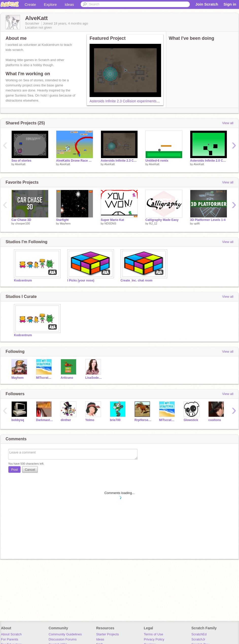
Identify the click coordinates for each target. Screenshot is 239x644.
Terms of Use (154, 634)
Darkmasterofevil (45, 420)
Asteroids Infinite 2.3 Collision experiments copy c (129, 101)
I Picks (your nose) (81, 280)
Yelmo (90, 420)
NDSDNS (110, 223)
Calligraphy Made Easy (162, 220)
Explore (50, 4)
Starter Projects (108, 634)
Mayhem (65, 223)
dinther (66, 420)
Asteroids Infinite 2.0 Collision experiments (209, 161)
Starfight (62, 220)
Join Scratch (207, 4)
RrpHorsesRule (143, 420)
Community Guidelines (65, 634)
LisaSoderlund (94, 378)
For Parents (10, 639)
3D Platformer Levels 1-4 (208, 220)
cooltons (215, 420)
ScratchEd (199, 634)
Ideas (69, 4)
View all (228, 123)
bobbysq (18, 420)
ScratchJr (198, 639)
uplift (197, 223)
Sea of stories (21, 161)
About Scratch (11, 634)
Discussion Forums (63, 639)
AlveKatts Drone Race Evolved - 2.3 (75, 161)
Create (30, 4)
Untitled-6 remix (157, 161)
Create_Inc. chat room (136, 280)
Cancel (30, 470)
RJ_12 (153, 223)
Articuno (67, 378)
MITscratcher (45, 378)
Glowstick (191, 420)
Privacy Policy (154, 639)
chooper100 (23, 223)
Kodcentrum (23, 280)
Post (14, 470)
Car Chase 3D (21, 220)
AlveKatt (20, 164)
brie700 (115, 420)
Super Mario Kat (112, 220)
